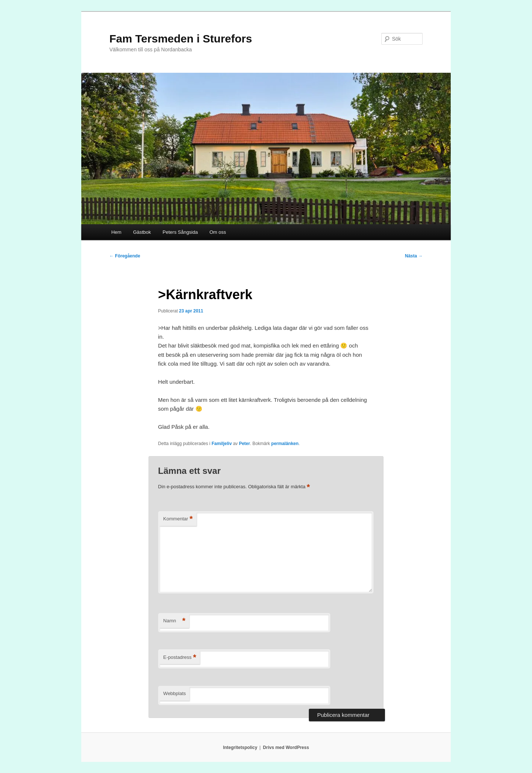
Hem (116, 232)
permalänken (285, 444)
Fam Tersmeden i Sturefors (181, 39)
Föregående (125, 256)
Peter (245, 444)
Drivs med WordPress (286, 748)
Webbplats (175, 693)
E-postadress (180, 658)
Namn (174, 621)
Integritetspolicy (240, 748)
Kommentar (178, 519)
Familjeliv (222, 444)
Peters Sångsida (180, 232)
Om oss (218, 232)
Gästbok (142, 232)
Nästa (414, 256)
